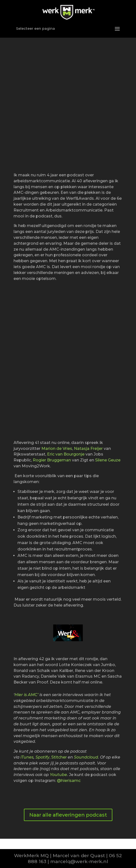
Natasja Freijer (88, 449)
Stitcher (59, 757)
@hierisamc (69, 781)
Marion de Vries (57, 449)
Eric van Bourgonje (66, 454)
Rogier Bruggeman (52, 460)
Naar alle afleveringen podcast (68, 815)
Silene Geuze (108, 460)
